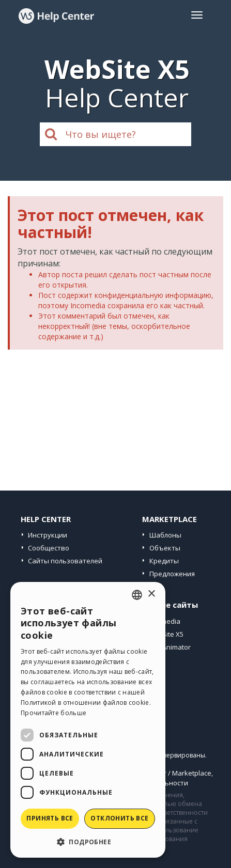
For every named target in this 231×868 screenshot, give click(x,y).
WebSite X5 (166, 634)
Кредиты (164, 561)
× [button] (151, 594)
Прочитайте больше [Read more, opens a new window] (53, 713)
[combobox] (137, 595)
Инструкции (48, 535)
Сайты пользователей (65, 561)
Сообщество (49, 548)
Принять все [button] (50, 818)
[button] (88, 841)
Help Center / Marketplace (170, 773)
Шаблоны (165, 535)
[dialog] (88, 720)
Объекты (165, 548)
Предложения (172, 574)
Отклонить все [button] (119, 818)
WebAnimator (169, 647)
